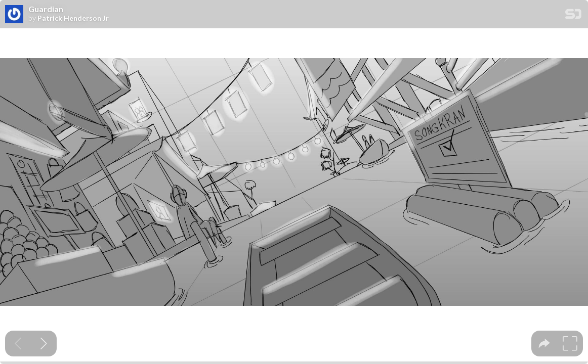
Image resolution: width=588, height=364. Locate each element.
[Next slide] (44, 344)
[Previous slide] (18, 344)
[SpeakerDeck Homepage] (573, 16)
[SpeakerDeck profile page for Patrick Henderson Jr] (14, 15)
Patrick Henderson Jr (73, 18)
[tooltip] (544, 344)
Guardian (46, 9)
